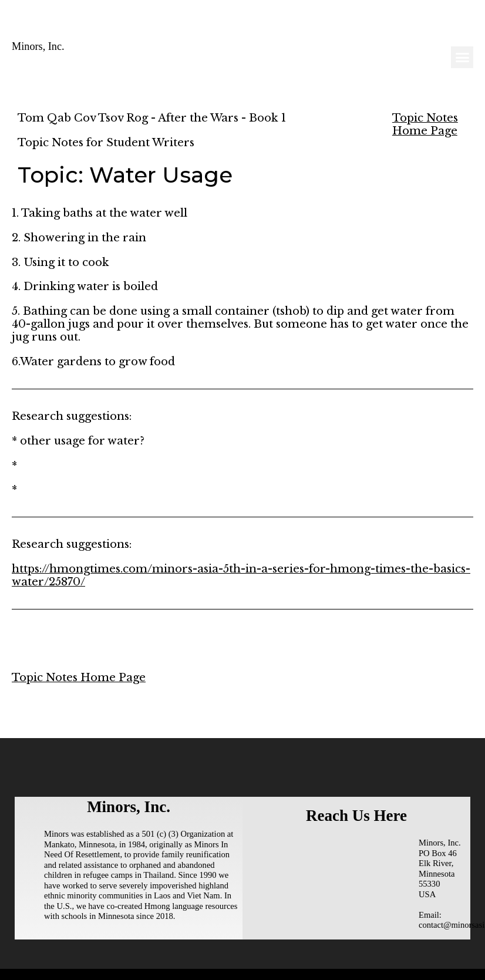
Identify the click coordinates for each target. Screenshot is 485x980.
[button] (462, 58)
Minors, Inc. (38, 46)
